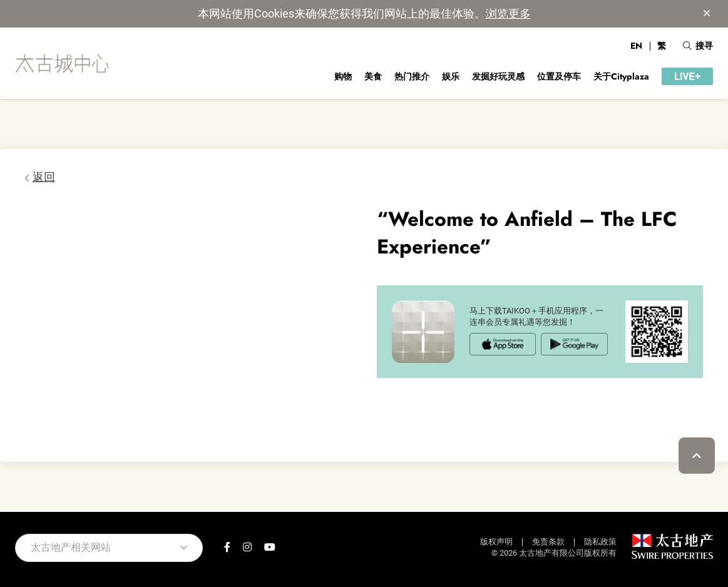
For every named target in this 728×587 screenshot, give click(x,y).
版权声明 (496, 542)
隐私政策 (600, 542)
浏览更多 (508, 13)
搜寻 (698, 46)
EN (636, 46)
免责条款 (548, 542)
